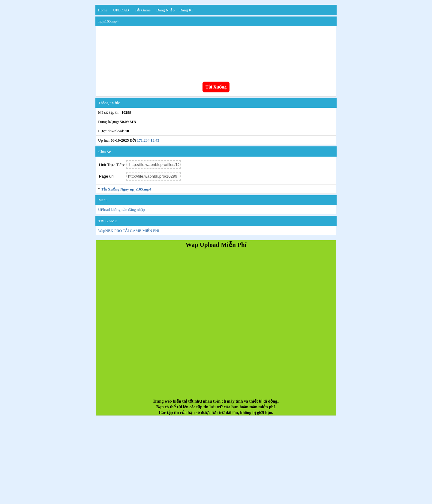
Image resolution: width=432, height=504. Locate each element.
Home (103, 10)
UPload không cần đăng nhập (121, 210)
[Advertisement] (216, 326)
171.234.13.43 (148, 140)
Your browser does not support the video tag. (216, 50)
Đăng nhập (165, 10)
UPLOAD (121, 10)
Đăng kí (186, 10)
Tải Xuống (216, 87)
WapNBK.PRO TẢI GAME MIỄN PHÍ (129, 231)
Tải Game (143, 10)
